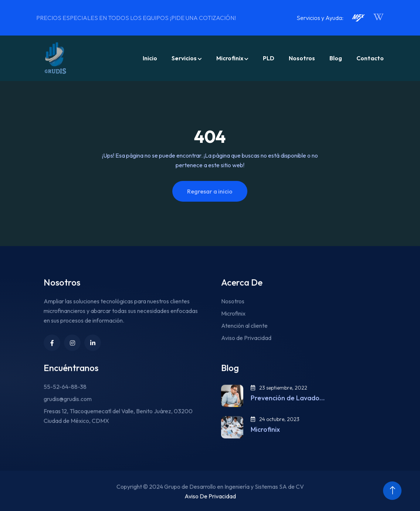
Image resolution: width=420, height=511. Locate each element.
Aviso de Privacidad (246, 347)
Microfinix (230, 58)
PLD (269, 58)
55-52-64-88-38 (65, 396)
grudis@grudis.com (68, 408)
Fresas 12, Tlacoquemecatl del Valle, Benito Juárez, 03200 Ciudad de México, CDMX (118, 425)
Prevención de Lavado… (288, 407)
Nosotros (302, 58)
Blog (336, 58)
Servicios (184, 58)
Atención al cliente (244, 335)
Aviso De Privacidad (210, 505)
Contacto (370, 58)
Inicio (150, 58)
